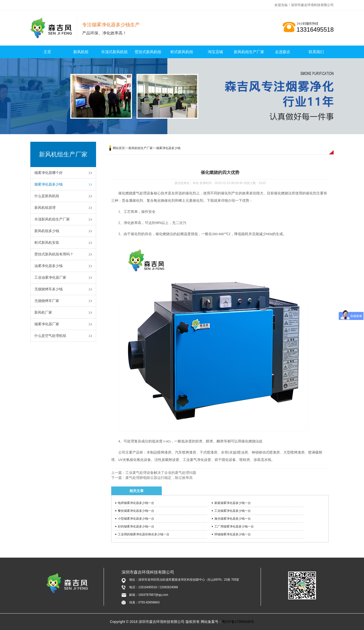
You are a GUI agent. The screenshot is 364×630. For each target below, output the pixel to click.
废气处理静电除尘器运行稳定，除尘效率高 (159, 478)
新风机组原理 (45, 208)
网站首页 (119, 148)
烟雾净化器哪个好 (49, 173)
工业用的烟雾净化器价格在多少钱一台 (144, 534)
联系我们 (316, 52)
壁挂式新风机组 (148, 52)
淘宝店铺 (215, 52)
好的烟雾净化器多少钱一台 (136, 526)
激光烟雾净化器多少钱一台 (233, 519)
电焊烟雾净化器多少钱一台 (136, 503)
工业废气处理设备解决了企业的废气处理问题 (161, 473)
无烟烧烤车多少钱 (49, 289)
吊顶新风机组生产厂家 (52, 219)
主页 (47, 52)
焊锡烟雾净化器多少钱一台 (233, 534)
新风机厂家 (43, 312)
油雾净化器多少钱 (49, 266)
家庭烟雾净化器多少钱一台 (233, 503)
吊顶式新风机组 (114, 52)
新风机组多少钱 (47, 231)
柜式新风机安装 (47, 242)
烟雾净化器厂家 (47, 324)
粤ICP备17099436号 (238, 622)
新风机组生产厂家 (249, 52)
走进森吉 (283, 52)
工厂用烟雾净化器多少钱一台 (234, 526)
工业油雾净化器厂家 (50, 277)
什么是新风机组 (47, 196)
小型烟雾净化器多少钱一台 (136, 519)
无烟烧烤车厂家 (47, 301)
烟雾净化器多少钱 (49, 184)
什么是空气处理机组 (50, 336)
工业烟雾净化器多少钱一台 (233, 511)
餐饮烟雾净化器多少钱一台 (136, 511)
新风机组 (81, 52)
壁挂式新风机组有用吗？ (54, 254)
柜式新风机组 (182, 52)
